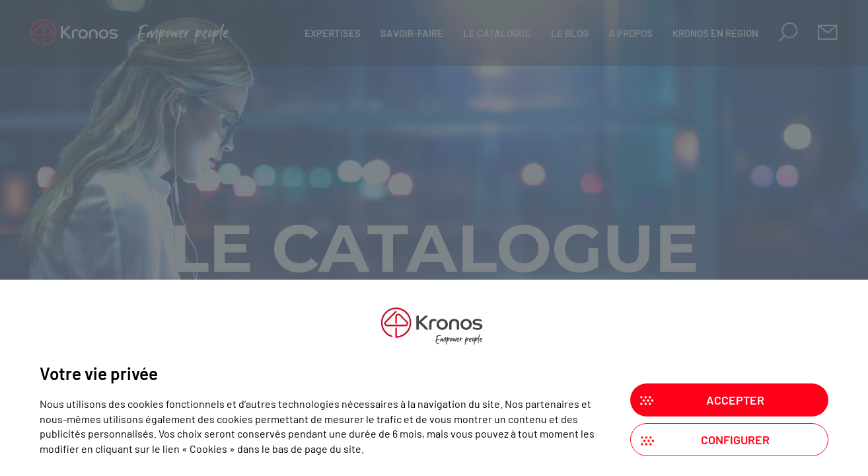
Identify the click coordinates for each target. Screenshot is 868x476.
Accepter (735, 400)
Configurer (735, 440)
